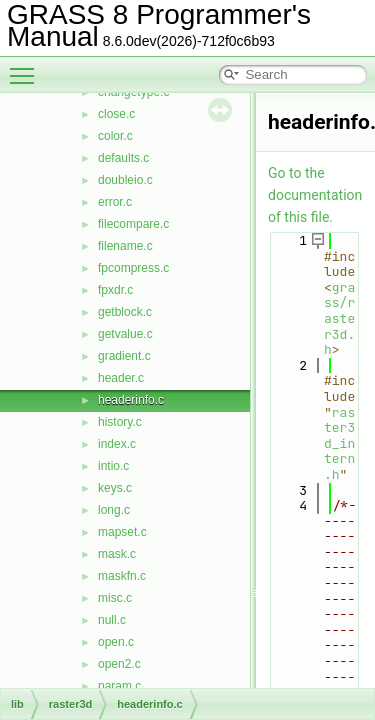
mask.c (117, 554)
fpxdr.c (115, 290)
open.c (116, 642)
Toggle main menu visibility (27, 67)
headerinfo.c (131, 400)
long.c (114, 510)
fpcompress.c (133, 268)
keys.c (115, 488)
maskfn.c (122, 576)
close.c (116, 114)
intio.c (113, 466)
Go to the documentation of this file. (315, 195)
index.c (117, 444)
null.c (112, 620)
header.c (121, 378)
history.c (120, 422)
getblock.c (125, 312)
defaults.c (123, 158)
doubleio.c (125, 180)
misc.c (115, 598)
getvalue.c (125, 334)
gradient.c (124, 356)
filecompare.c (133, 224)
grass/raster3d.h (339, 318)
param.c (119, 686)
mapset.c (122, 532)
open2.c (119, 664)
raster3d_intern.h (339, 443)
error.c (115, 202)
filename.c (125, 246)
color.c (115, 136)
